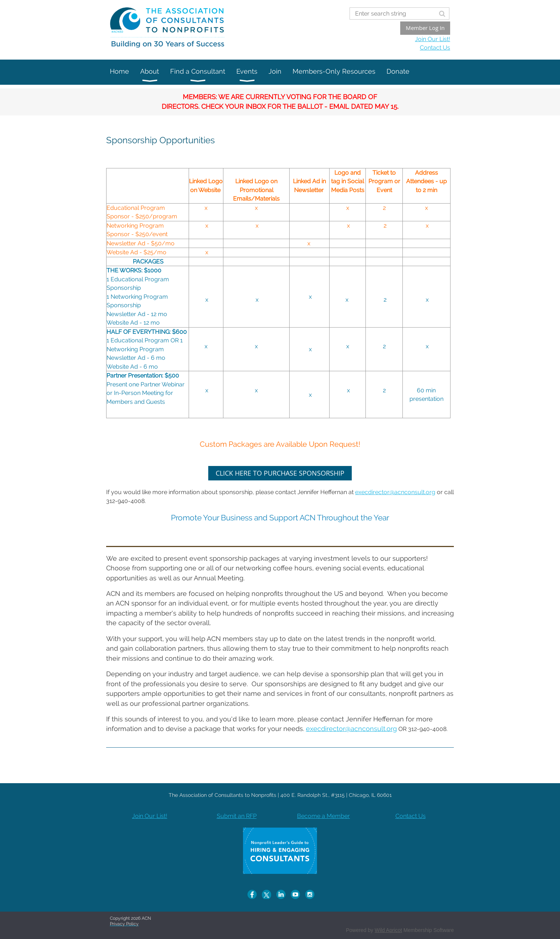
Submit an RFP (237, 816)
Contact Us (435, 48)
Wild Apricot (388, 930)
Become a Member (323, 816)
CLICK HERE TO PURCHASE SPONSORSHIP (280, 473)
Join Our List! (433, 39)
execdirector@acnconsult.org (395, 492)
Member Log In (425, 28)
